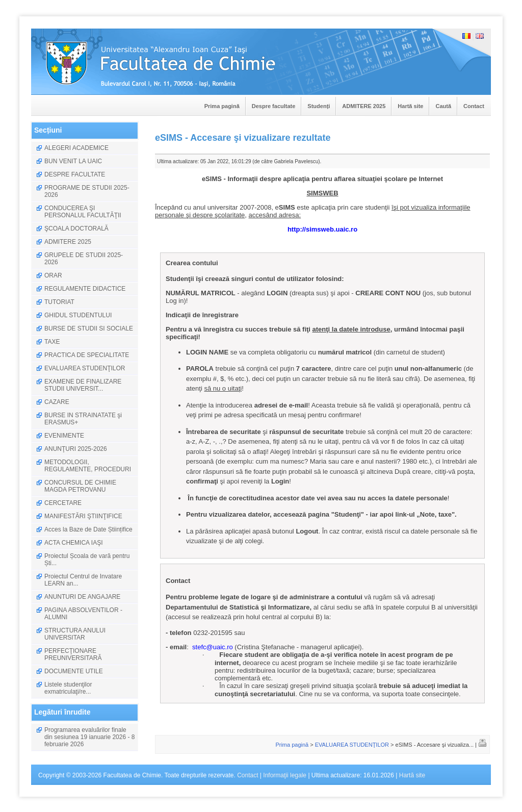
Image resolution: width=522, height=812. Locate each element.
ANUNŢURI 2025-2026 (76, 449)
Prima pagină (222, 106)
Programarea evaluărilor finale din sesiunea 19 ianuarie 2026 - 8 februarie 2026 (89, 737)
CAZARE (57, 402)
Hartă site (410, 106)
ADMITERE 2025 (364, 106)
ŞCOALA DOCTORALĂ (76, 229)
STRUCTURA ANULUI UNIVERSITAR (75, 634)
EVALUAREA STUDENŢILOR (85, 368)
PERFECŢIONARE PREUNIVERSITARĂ (73, 654)
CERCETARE (63, 503)
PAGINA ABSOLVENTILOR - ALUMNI (83, 614)
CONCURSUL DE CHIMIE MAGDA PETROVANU (80, 486)
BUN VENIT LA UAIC (73, 161)
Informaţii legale (285, 775)
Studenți (319, 106)
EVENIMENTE (64, 436)
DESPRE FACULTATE (75, 174)
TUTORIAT (59, 302)
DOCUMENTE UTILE (74, 671)
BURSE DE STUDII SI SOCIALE (89, 328)
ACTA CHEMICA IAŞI (73, 543)
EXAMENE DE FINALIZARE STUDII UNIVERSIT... (83, 385)
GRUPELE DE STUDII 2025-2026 (84, 259)
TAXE (52, 342)
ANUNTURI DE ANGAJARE (82, 597)
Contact (474, 106)
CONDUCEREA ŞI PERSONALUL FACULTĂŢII (83, 212)
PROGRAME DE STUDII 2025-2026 (87, 191)
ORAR (53, 275)
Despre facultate (274, 106)
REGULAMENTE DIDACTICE (85, 289)
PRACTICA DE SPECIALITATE (87, 355)
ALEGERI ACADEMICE (76, 148)
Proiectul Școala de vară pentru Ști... (87, 560)
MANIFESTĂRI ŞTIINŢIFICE (83, 516)
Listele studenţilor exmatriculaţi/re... (68, 688)
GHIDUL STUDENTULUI (78, 315)
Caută (443, 106)
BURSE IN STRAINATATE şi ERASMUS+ (83, 419)
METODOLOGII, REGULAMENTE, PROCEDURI (88, 466)
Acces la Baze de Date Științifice (88, 529)
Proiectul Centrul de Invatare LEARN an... (83, 580)
